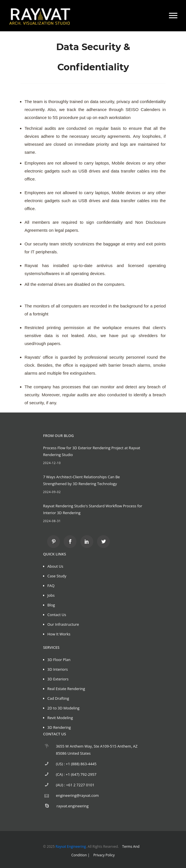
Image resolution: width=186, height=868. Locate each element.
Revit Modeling (60, 718)
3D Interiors (58, 669)
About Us (55, 566)
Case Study (57, 576)
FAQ (51, 586)
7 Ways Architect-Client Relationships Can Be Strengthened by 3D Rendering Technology (81, 480)
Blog (51, 605)
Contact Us (57, 615)
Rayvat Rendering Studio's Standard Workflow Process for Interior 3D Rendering (93, 509)
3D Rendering (59, 727)
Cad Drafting (58, 698)
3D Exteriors (58, 679)
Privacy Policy (104, 855)
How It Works (59, 634)
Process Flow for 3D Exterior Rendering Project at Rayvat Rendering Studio (92, 451)
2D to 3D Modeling (63, 708)
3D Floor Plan (59, 660)
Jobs (51, 595)
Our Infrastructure (63, 624)
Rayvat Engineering (71, 847)
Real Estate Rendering (66, 689)
